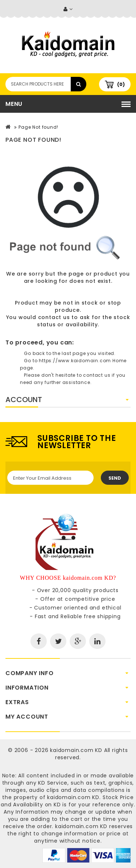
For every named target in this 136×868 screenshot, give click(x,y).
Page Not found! (38, 127)
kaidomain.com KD (76, 750)
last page (74, 353)
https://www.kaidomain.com (75, 361)
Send (115, 478)
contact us (54, 317)
